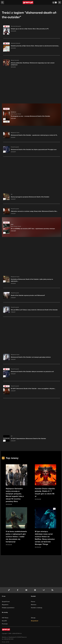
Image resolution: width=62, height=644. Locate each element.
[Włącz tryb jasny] (55, 3)
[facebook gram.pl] (18, 590)
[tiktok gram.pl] (9, 590)
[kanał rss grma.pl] (53, 590)
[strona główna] (28, 2)
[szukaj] (2, 2)
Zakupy (33, 618)
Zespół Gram (6, 602)
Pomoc (33, 602)
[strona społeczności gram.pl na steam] (44, 590)
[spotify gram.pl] (35, 590)
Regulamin (5, 605)
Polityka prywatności (8, 608)
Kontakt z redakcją (37, 608)
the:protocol (35, 621)
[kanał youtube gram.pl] (27, 590)
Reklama (34, 605)
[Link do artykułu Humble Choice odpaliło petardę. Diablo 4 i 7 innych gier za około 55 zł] (46, 482)
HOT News (5, 618)
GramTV (4, 621)
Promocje (5, 624)
